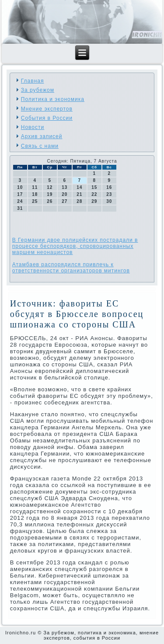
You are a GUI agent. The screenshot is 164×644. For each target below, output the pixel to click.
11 (35, 187)
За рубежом (38, 90)
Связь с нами (40, 146)
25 (35, 201)
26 (50, 201)
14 (79, 187)
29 (94, 201)
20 (65, 194)
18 (35, 194)
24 (20, 201)
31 (20, 208)
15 (94, 187)
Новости (33, 127)
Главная (33, 81)
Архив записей (42, 136)
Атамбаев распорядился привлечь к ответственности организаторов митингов (71, 268)
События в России (47, 118)
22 (94, 194)
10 (20, 187)
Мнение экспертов (47, 109)
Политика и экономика (53, 99)
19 (50, 194)
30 (109, 201)
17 (20, 194)
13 (65, 187)
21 (79, 194)
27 (65, 201)
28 (79, 201)
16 (109, 187)
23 (109, 194)
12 (50, 187)
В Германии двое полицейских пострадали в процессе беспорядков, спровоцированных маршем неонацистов (75, 246)
